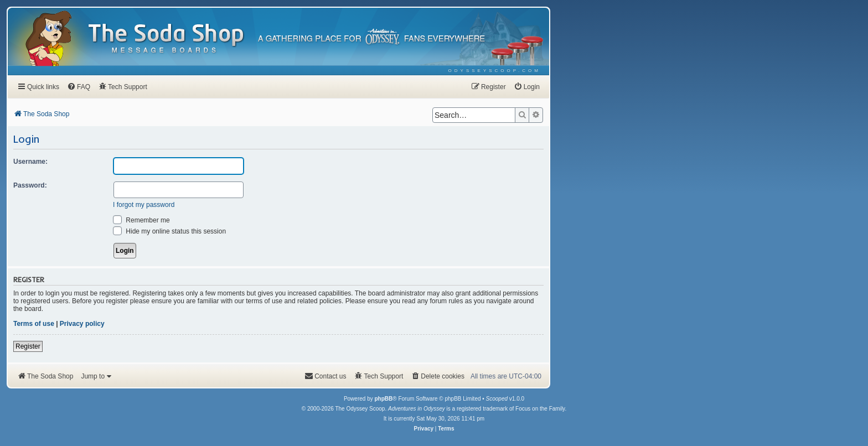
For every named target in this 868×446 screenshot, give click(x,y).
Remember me (141, 220)
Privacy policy (82, 324)
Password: (30, 185)
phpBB (383, 399)
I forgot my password (144, 205)
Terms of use (34, 324)
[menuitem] (495, 71)
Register (28, 346)
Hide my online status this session (169, 231)
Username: (30, 162)
